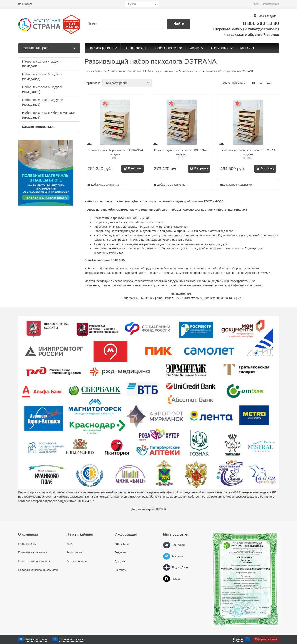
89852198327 (145, 298)
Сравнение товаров (71, 639)
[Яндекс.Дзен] (167, 568)
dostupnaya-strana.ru (63, 492)
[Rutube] (167, 579)
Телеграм (128, 298)
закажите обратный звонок (255, 35)
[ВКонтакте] (167, 545)
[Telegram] (167, 556)
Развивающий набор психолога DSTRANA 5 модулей (182, 152)
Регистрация (271, 4)
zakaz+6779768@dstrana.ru (184, 298)
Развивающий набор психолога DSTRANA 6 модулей (248, 152)
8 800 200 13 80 (261, 23)
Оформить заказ (266, 639)
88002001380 (226, 298)
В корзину (135, 168)
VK (239, 298)
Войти (255, 4)
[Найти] (179, 24)
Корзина (238, 639)
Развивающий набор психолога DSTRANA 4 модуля (115, 152)
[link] (254, 83)
